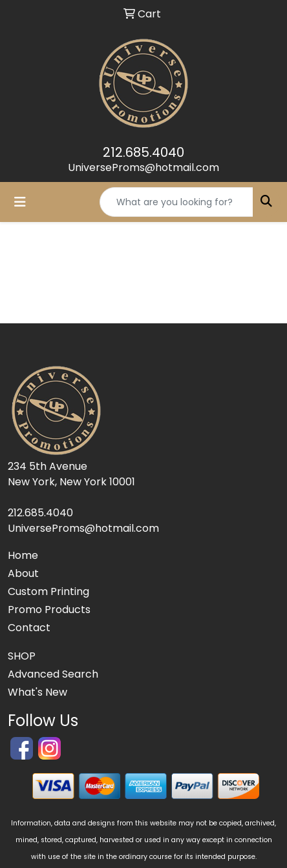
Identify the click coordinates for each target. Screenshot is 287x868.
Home (23, 555)
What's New (37, 692)
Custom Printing (48, 591)
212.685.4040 (143, 152)
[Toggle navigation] (20, 202)
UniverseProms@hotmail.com (143, 167)
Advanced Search (53, 674)
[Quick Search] (176, 202)
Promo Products (49, 610)
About (23, 573)
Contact (29, 628)
